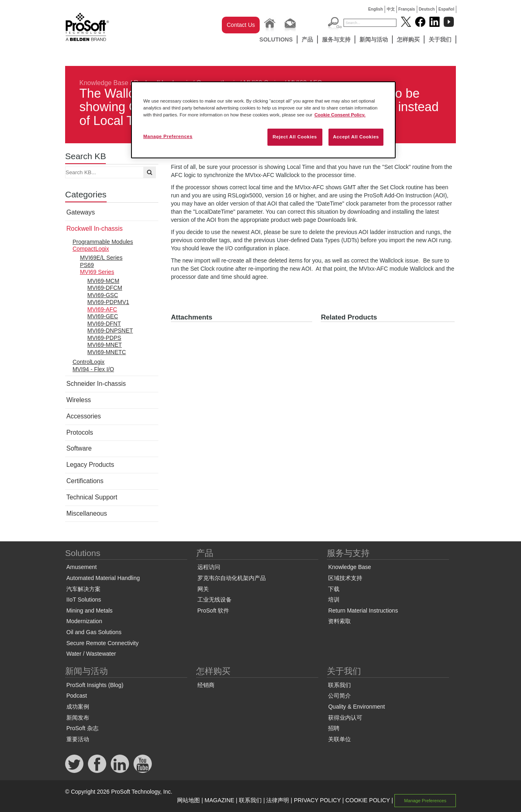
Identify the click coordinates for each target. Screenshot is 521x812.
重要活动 (78, 739)
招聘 (334, 728)
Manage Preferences (425, 801)
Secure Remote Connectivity (102, 643)
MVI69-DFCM (105, 288)
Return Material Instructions (363, 611)
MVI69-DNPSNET (110, 330)
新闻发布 (78, 718)
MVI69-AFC (102, 309)
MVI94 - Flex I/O (93, 369)
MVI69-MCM (104, 281)
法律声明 (278, 800)
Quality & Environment (356, 707)
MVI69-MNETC (107, 352)
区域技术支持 (345, 578)
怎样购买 (408, 39)
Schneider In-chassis (96, 384)
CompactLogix (91, 249)
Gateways (81, 212)
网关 (203, 589)
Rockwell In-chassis (94, 229)
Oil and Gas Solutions (94, 632)
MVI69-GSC (103, 295)
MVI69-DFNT (104, 324)
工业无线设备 (215, 600)
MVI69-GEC (103, 316)
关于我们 (440, 39)
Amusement (82, 567)
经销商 (206, 685)
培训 (334, 600)
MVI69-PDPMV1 (108, 302)
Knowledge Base (104, 83)
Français (407, 9)
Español (446, 9)
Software (79, 448)
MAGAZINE (220, 800)
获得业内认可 (345, 718)
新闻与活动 (374, 39)
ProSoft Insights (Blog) (95, 685)
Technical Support (92, 497)
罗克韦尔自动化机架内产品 (232, 578)
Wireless (79, 400)
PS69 (87, 265)
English (375, 9)
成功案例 (78, 707)
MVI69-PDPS (104, 338)
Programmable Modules (103, 242)
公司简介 (339, 696)
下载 (334, 589)
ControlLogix (89, 362)
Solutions (276, 39)
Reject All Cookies (295, 137)
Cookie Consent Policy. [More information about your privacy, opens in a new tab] (340, 115)
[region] (263, 120)
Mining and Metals (90, 611)
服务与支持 (336, 39)
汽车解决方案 (83, 589)
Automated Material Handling (103, 578)
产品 (307, 39)
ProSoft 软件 (213, 611)
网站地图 (188, 800)
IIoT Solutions (84, 600)
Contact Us (241, 25)
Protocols (80, 432)
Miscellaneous (87, 513)
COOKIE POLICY (367, 800)
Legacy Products (90, 465)
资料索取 (339, 621)
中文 (391, 9)
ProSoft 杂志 (82, 728)
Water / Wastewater (91, 654)
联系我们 (339, 685)
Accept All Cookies (356, 137)
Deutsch (427, 9)
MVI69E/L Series (101, 258)
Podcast (77, 696)
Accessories (84, 416)
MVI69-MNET (105, 345)
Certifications (85, 481)
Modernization (84, 621)
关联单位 (339, 739)
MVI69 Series (97, 272)
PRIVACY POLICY (317, 800)
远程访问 (209, 567)
